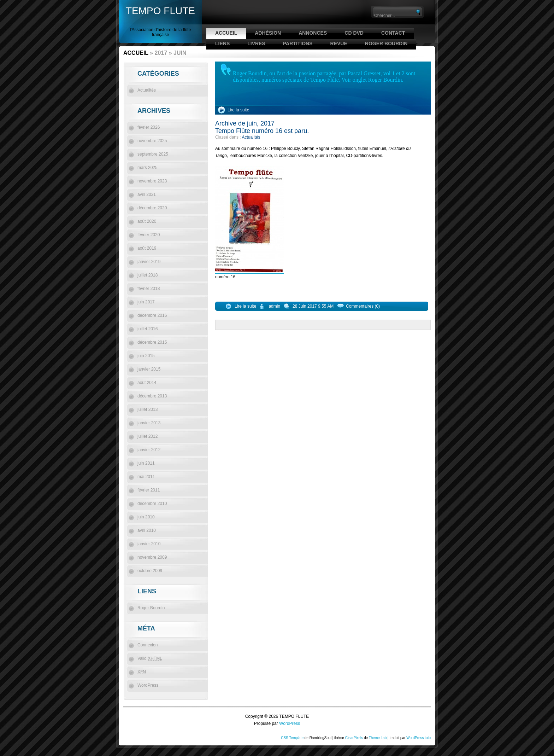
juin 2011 (146, 463)
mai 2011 (146, 477)
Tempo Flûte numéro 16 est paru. (262, 131)
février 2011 (149, 490)
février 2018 (149, 289)
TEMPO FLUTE (160, 11)
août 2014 (147, 383)
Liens (222, 43)
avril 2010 (147, 530)
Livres (256, 43)
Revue (339, 43)
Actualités (251, 137)
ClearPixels (354, 738)
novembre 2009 (152, 557)
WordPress (148, 685)
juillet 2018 (148, 275)
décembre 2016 (152, 315)
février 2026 (149, 127)
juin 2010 (146, 517)
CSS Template (292, 738)
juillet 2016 (148, 329)
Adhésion (268, 33)
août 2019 (147, 248)
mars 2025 (148, 168)
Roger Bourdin (386, 43)
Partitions (298, 43)
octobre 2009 (150, 571)
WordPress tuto (419, 738)
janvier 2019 (149, 262)
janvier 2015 (149, 369)
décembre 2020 (152, 208)
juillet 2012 (148, 436)
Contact (393, 33)
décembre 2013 (152, 396)
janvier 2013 (149, 423)
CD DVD (354, 33)
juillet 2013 (148, 409)
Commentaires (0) (363, 306)
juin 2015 (146, 356)
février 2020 (149, 235)
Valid (150, 658)
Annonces (313, 33)
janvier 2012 (149, 450)
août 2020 (147, 221)
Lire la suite (238, 110)
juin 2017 (146, 302)
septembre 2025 (153, 154)
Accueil (226, 33)
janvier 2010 (149, 544)
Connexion (148, 645)
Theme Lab (378, 738)
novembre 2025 (152, 141)
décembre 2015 (152, 342)
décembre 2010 (152, 504)
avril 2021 (147, 194)
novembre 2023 (152, 181)
